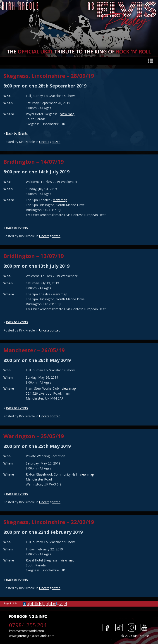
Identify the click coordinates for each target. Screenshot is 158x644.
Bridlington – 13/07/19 (34, 256)
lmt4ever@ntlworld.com (26, 631)
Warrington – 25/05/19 (34, 436)
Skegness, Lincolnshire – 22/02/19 (49, 522)
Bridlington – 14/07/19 (34, 162)
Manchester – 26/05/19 (34, 350)
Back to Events (17, 133)
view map (67, 114)
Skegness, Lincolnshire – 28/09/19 (49, 76)
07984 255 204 (28, 625)
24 (61, 604)
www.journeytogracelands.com (32, 636)
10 (54, 604)
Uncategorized (50, 142)
